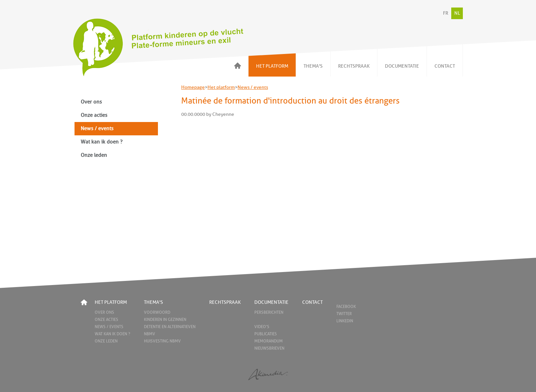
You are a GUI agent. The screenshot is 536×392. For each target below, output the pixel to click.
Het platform (221, 87)
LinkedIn (345, 321)
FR (446, 13)
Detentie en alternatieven (170, 327)
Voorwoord (157, 312)
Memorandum (269, 341)
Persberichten (269, 312)
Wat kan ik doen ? (102, 142)
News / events (97, 129)
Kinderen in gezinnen (165, 320)
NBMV (150, 334)
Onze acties (94, 115)
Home (84, 302)
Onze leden (94, 155)
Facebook (346, 307)
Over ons (91, 102)
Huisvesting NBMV (162, 341)
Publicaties (266, 334)
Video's (262, 327)
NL (457, 13)
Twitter (344, 314)
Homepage (193, 87)
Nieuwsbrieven (269, 348)
